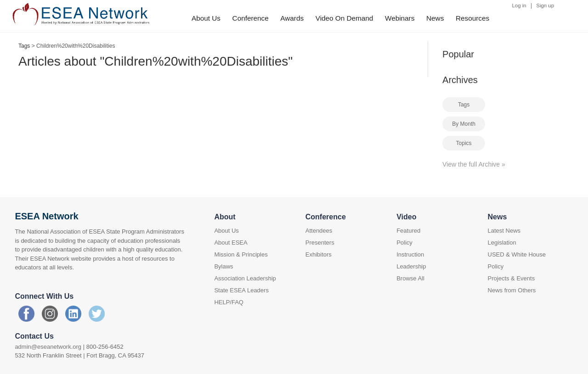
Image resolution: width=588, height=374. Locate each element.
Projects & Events (512, 278)
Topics (464, 143)
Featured (408, 231)
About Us (206, 18)
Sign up (545, 6)
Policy (404, 243)
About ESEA (231, 243)
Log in (519, 6)
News (435, 18)
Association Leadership (245, 278)
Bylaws (223, 266)
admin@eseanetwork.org (48, 347)
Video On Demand (345, 18)
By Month (464, 124)
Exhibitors (319, 254)
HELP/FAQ (229, 302)
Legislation (502, 243)
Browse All (410, 278)
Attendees (319, 231)
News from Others (512, 290)
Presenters (320, 243)
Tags (24, 46)
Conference (251, 18)
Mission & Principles (241, 254)
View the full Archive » (474, 164)
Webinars (400, 18)
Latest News (504, 231)
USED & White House (517, 254)
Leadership (411, 266)
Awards (292, 18)
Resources (472, 18)
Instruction (410, 254)
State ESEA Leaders (241, 290)
